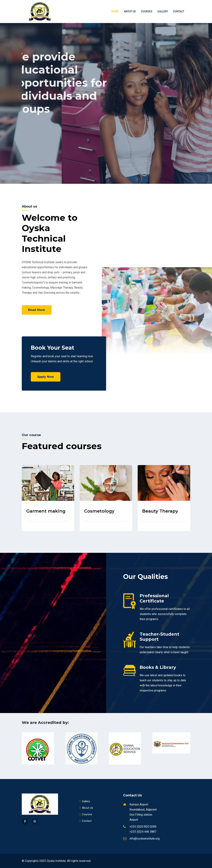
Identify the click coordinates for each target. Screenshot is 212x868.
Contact (179, 11)
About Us (130, 11)
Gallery (163, 11)
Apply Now (46, 377)
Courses (147, 11)
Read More (37, 310)
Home (115, 11)
